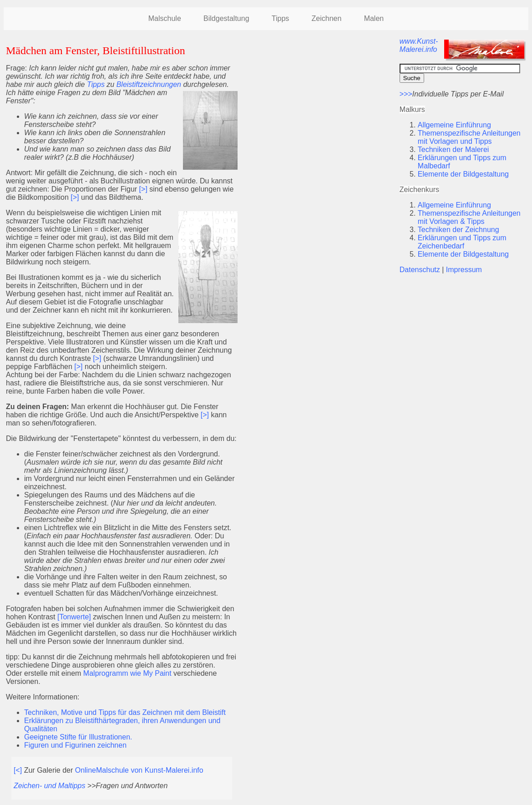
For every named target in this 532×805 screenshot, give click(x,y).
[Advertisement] (319, 101)
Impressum (464, 270)
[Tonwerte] (75, 617)
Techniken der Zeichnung (459, 230)
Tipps (281, 18)
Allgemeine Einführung (454, 125)
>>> (406, 94)
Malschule (165, 18)
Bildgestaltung (226, 18)
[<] (18, 770)
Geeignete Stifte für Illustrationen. (78, 737)
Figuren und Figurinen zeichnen (75, 745)
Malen (374, 18)
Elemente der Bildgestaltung (463, 174)
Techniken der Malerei (453, 149)
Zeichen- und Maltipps (51, 786)
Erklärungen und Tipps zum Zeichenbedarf (462, 242)
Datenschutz (420, 270)
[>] (143, 189)
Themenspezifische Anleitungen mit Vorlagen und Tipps (469, 137)
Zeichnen (327, 18)
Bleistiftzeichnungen (149, 84)
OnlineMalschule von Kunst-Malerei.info (139, 770)
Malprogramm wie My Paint (127, 673)
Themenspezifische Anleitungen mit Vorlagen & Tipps (469, 217)
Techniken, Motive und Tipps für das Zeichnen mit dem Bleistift (125, 712)
